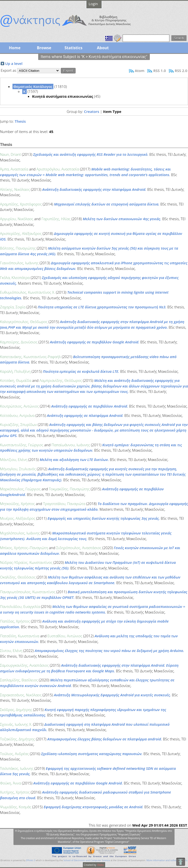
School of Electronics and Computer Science (87, 860)
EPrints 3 (31, 860)
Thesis (20, 121)
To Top (181, 862)
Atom (140, 71)
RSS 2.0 (181, 71)
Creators (92, 111)
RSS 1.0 (159, 71)
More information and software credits (167, 860)
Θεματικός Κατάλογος (33, 86)
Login (93, 4)
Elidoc (101, 865)
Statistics (73, 48)
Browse (44, 48)
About (103, 48)
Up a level (14, 63)
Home (15, 48)
